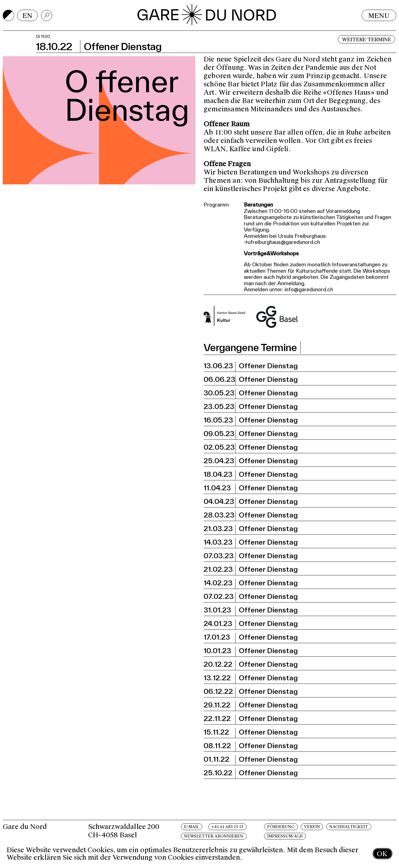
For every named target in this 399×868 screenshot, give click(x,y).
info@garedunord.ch (309, 289)
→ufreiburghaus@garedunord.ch (282, 242)
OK (382, 854)
